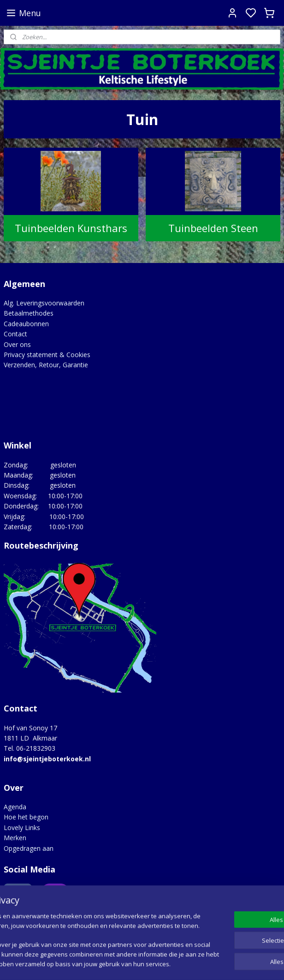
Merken (15, 838)
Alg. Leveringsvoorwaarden (44, 303)
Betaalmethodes (29, 313)
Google (174, 917)
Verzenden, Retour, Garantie (46, 365)
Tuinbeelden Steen (213, 228)
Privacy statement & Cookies (47, 355)
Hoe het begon (26, 817)
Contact (15, 334)
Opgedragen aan (29, 848)
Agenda (15, 807)
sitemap (178, 963)
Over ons (17, 344)
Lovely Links (22, 828)
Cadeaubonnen (26, 324)
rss (198, 963)
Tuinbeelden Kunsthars (71, 228)
